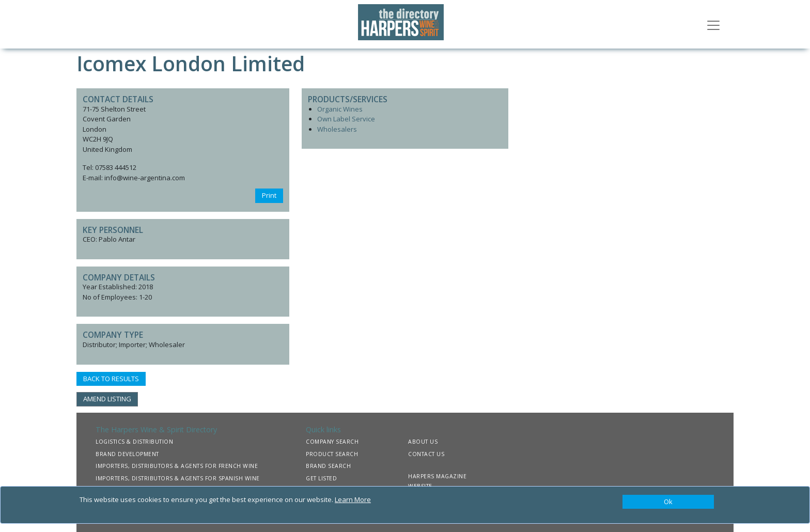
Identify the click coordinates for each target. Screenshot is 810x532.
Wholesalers (337, 129)
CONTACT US (426, 454)
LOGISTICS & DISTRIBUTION (134, 442)
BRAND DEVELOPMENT (127, 454)
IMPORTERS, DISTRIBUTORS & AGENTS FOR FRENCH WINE (177, 466)
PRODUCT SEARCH (332, 454)
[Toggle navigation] (713, 24)
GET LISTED (321, 478)
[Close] (668, 502)
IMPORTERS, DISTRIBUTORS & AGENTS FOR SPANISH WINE (178, 478)
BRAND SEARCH (328, 466)
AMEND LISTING (107, 399)
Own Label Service (346, 119)
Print (269, 195)
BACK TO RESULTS (111, 379)
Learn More (353, 499)
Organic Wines (340, 109)
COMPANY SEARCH (332, 442)
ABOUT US (423, 442)
